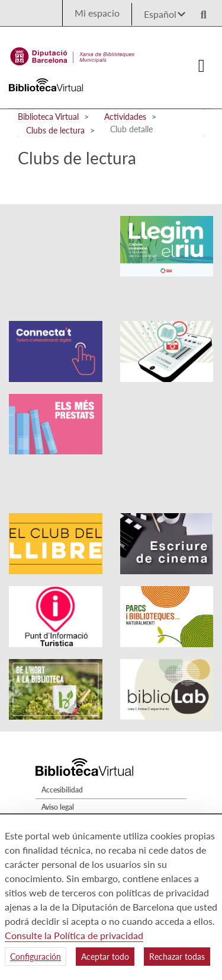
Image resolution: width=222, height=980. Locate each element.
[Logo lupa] (200, 11)
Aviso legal (58, 742)
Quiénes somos (65, 804)
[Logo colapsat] (202, 66)
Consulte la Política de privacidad (74, 935)
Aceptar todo (105, 957)
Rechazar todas (177, 957)
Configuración (36, 957)
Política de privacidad (75, 760)
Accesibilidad (62, 725)
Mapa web (58, 786)
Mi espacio (97, 13)
